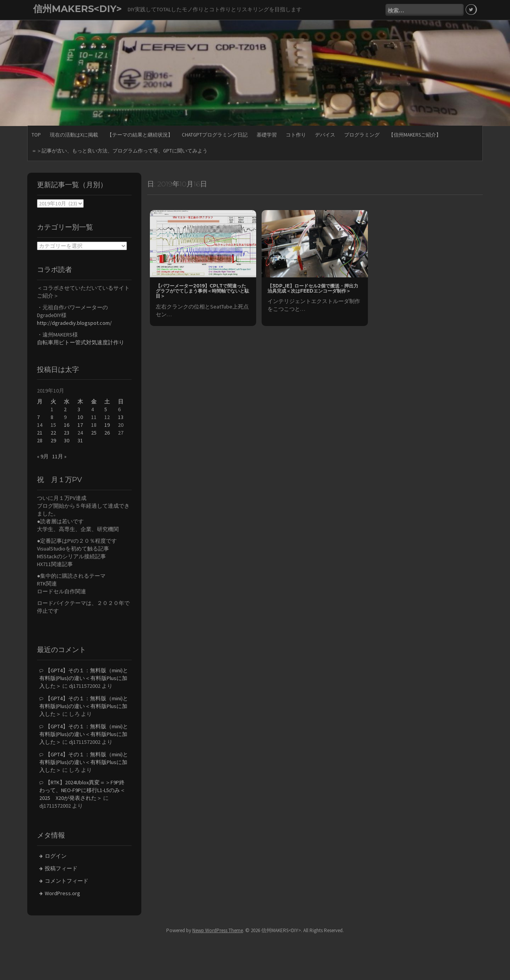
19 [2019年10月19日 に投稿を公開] (107, 425)
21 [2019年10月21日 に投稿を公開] (40, 433)
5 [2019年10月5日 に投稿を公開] (106, 409)
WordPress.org (62, 893)
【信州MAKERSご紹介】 (415, 135)
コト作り (296, 135)
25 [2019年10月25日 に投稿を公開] (94, 433)
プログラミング (362, 135)
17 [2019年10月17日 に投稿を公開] (80, 425)
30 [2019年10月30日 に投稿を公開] (67, 440)
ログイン (56, 856)
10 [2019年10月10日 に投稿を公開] (80, 417)
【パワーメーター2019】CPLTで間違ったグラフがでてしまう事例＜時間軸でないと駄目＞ (202, 291)
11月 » (59, 456)
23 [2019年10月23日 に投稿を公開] (67, 433)
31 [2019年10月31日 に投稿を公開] (80, 440)
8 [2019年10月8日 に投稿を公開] (52, 417)
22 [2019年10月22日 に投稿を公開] (53, 433)
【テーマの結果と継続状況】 (140, 135)
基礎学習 (267, 135)
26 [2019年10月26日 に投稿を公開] (107, 433)
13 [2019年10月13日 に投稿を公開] (121, 417)
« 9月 (43, 456)
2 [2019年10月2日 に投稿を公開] (65, 409)
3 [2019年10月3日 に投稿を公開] (79, 409)
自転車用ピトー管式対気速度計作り (81, 342)
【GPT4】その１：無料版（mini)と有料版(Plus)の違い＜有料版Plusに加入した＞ (84, 678)
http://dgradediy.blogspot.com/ (74, 323)
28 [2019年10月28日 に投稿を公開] (40, 440)
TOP (36, 135)
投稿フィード (61, 868)
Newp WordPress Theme (218, 930)
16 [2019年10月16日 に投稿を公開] (67, 425)
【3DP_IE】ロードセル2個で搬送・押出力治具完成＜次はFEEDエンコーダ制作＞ (313, 288)
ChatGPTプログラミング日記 (215, 135)
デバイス (325, 135)
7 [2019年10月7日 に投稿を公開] (38, 417)
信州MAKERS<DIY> (77, 9)
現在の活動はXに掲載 (74, 135)
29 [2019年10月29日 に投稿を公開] (53, 440)
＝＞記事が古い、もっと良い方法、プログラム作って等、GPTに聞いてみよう (120, 151)
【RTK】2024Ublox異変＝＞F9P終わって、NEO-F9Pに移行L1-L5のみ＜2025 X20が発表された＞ (82, 790)
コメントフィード (67, 881)
